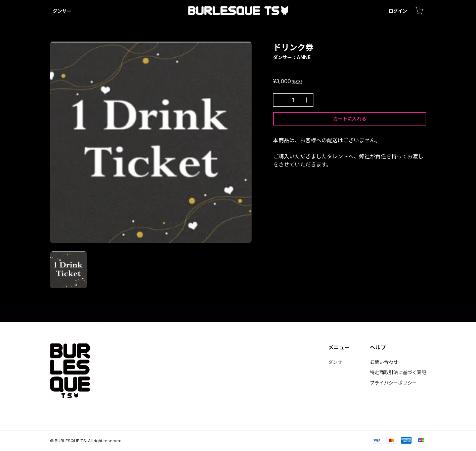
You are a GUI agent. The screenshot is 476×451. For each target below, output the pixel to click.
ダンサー (62, 11)
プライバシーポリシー (393, 383)
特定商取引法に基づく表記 (398, 372)
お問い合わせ (384, 362)
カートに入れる (350, 119)
